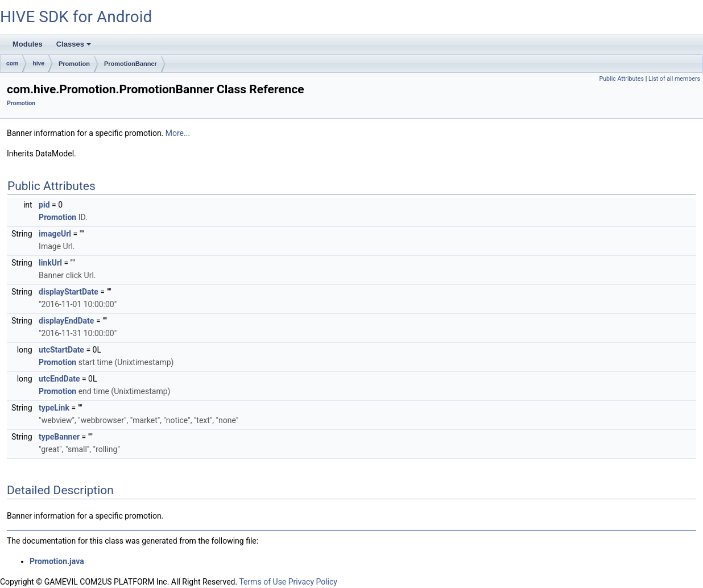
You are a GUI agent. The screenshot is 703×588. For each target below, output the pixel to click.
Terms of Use (262, 582)
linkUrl (50, 263)
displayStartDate (69, 292)
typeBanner (59, 437)
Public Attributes (621, 79)
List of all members (674, 79)
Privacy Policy (313, 582)
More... (178, 133)
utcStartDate (61, 350)
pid (44, 205)
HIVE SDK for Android (76, 17)
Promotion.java (57, 561)
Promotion (74, 64)
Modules (28, 44)
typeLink (54, 408)
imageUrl (55, 234)
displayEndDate (66, 321)
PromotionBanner (131, 64)
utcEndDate (59, 379)
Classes (75, 47)
